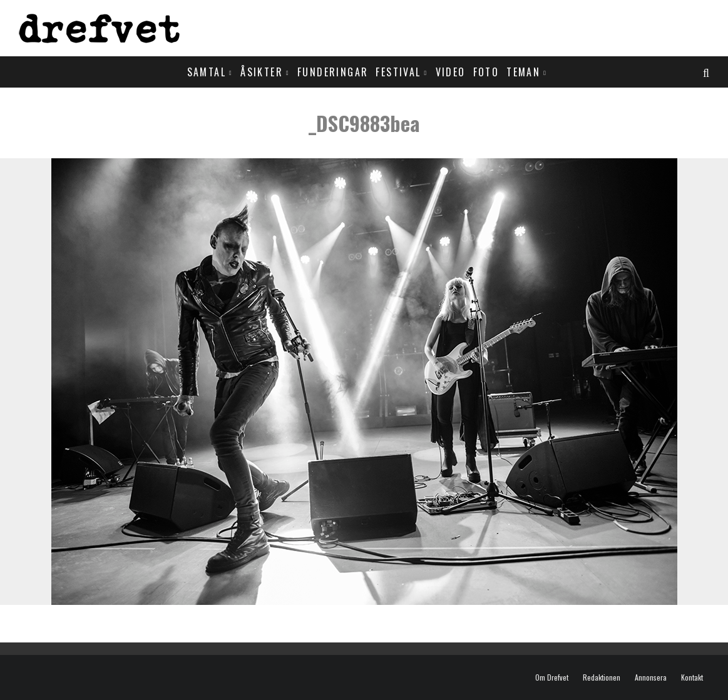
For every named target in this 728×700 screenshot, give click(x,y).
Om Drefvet (552, 677)
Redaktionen (602, 677)
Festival (398, 72)
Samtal (207, 72)
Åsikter (262, 72)
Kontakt (692, 677)
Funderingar (333, 72)
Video (451, 72)
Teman (523, 72)
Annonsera (651, 677)
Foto (486, 72)
